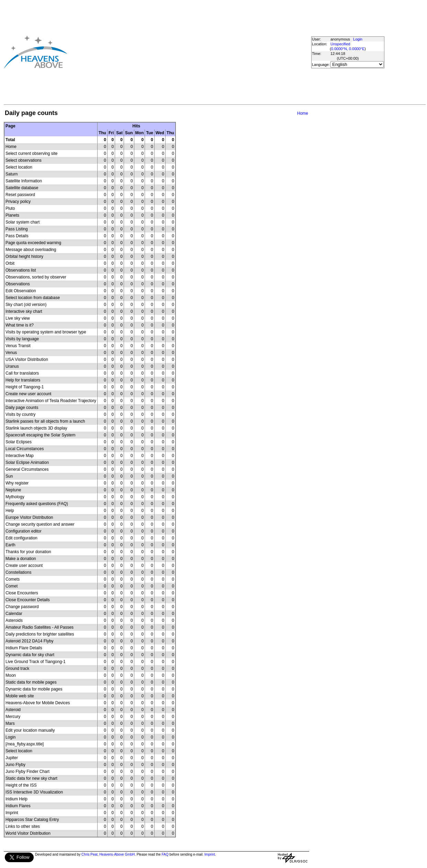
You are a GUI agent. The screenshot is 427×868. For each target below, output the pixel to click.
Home (303, 113)
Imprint (210, 854)
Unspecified (340, 44)
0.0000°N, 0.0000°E (348, 49)
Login (358, 39)
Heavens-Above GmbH (117, 854)
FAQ (165, 854)
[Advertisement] (177, 52)
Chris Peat (89, 854)
